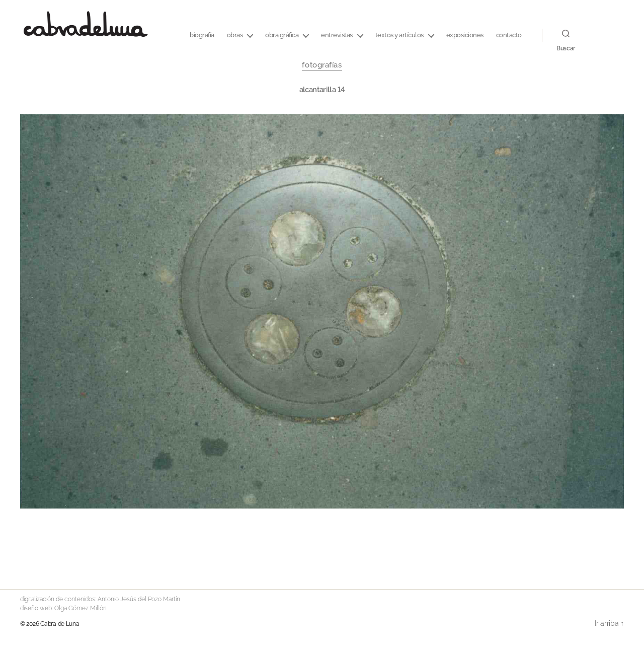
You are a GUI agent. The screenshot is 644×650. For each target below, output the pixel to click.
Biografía (202, 35)
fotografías (322, 65)
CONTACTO (509, 35)
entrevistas (337, 35)
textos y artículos (399, 35)
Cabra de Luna (60, 624)
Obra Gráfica (282, 35)
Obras (235, 35)
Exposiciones (465, 35)
